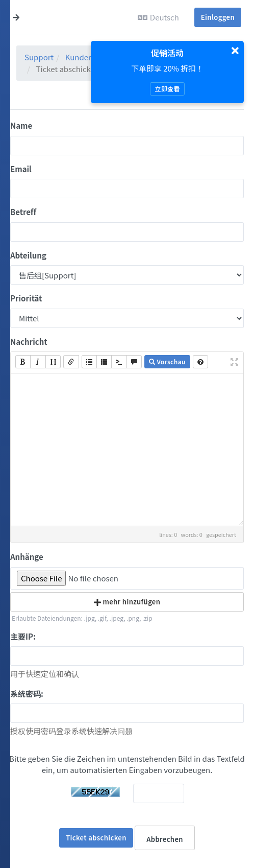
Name (21, 125)
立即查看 (167, 89)
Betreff (23, 212)
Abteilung (28, 255)
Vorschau (167, 361)
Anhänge (27, 557)
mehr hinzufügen (127, 602)
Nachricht (29, 342)
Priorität (26, 298)
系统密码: (27, 694)
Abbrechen (165, 839)
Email (21, 169)
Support (39, 57)
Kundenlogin (88, 57)
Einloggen (218, 17)
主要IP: (23, 636)
